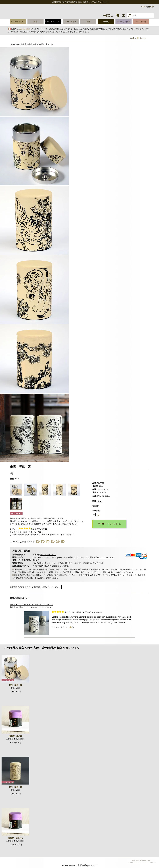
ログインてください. (35, 532)
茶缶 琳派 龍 (15, 787)
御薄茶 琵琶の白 (15, 838)
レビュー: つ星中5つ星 (29, 529)
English (144, 7)
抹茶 (36, 22)
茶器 (88, 22)
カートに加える (109, 524)
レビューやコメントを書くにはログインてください (31, 605)
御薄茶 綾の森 (15, 736)
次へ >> (143, 38)
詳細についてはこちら (104, 557)
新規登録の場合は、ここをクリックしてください (30, 607)
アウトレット (141, 22)
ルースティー (71, 22)
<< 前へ (133, 38)
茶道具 (106, 22)
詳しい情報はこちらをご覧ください (118, 572)
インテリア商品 (123, 22)
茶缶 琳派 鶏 (15, 685)
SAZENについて (18, 22)
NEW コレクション (53, 22)
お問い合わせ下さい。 (51, 587)
